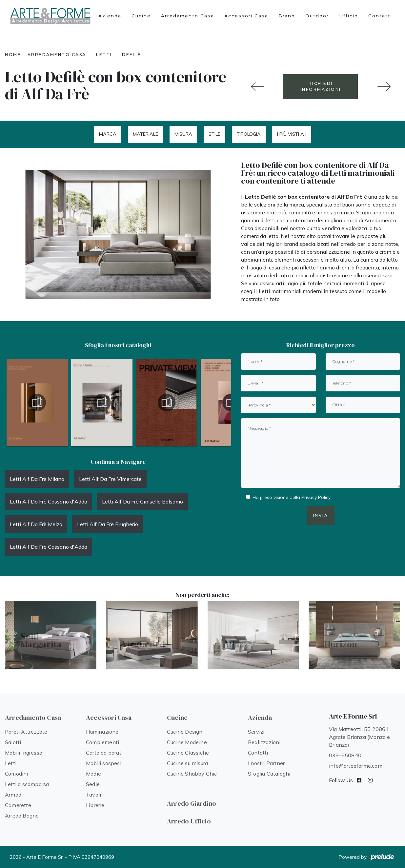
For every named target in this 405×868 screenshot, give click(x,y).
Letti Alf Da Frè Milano (37, 479)
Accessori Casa (246, 16)
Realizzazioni (264, 742)
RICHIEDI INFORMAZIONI (321, 86)
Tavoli (93, 795)
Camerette (18, 805)
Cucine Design (185, 732)
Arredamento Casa (188, 16)
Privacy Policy (316, 497)
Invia (321, 515)
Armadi (14, 795)
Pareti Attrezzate (26, 732)
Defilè (132, 55)
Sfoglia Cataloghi (269, 774)
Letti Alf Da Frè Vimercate (110, 479)
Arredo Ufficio (189, 821)
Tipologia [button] (249, 134)
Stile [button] (214, 134)
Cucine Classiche (188, 753)
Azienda (110, 16)
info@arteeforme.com (356, 766)
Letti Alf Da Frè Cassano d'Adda (49, 502)
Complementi (102, 742)
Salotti (13, 742)
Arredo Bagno (22, 816)
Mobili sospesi (104, 763)
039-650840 (345, 755)
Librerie (95, 805)
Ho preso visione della (292, 497)
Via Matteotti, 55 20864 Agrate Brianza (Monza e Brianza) (360, 737)
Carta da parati (104, 753)
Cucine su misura (187, 763)
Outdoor (317, 16)
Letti (104, 55)
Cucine (141, 16)
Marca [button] (108, 134)
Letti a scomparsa (27, 784)
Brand (287, 16)
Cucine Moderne (187, 742)
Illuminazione (102, 732)
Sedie (93, 784)
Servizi (256, 732)
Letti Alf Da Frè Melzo (36, 524)
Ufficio (349, 16)
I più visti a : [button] (292, 134)
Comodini (17, 774)
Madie (93, 774)
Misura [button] (183, 134)
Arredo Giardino (192, 803)
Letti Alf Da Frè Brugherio (108, 524)
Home (13, 55)
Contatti (380, 16)
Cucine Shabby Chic (192, 774)
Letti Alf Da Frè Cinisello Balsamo (142, 502)
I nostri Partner (266, 763)
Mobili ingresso (24, 753)
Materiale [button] (145, 134)
